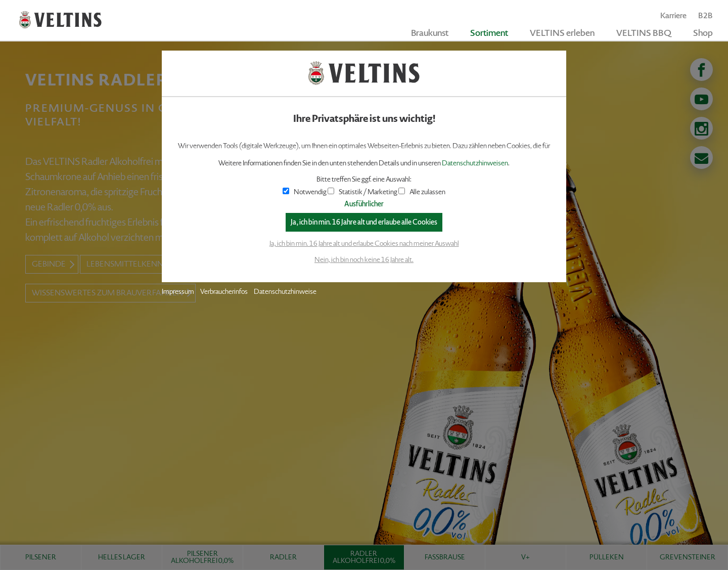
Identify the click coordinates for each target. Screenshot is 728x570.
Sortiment (489, 33)
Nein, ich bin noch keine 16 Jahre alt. (364, 260)
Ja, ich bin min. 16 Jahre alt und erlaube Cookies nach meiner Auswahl (364, 244)
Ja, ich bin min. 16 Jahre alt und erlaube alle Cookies (364, 222)
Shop (703, 33)
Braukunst (430, 33)
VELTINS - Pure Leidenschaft (60, 20)
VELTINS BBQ (644, 33)
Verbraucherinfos (224, 292)
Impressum (178, 292)
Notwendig (305, 192)
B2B (706, 15)
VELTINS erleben (562, 33)
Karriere (673, 15)
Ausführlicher (364, 204)
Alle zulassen (422, 192)
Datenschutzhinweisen (475, 163)
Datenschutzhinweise (285, 292)
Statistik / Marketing (362, 192)
